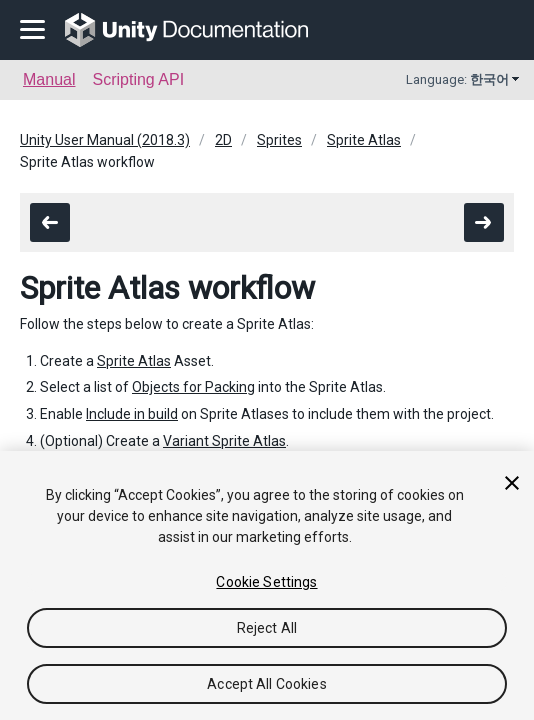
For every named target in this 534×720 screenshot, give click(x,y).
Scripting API (138, 79)
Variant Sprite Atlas (224, 441)
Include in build (132, 414)
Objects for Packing (193, 387)
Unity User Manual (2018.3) (105, 140)
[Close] (512, 483)
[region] (267, 585)
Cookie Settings (266, 582)
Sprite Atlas (364, 140)
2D (223, 140)
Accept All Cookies (267, 684)
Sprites (279, 140)
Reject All (267, 628)
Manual (49, 79)
